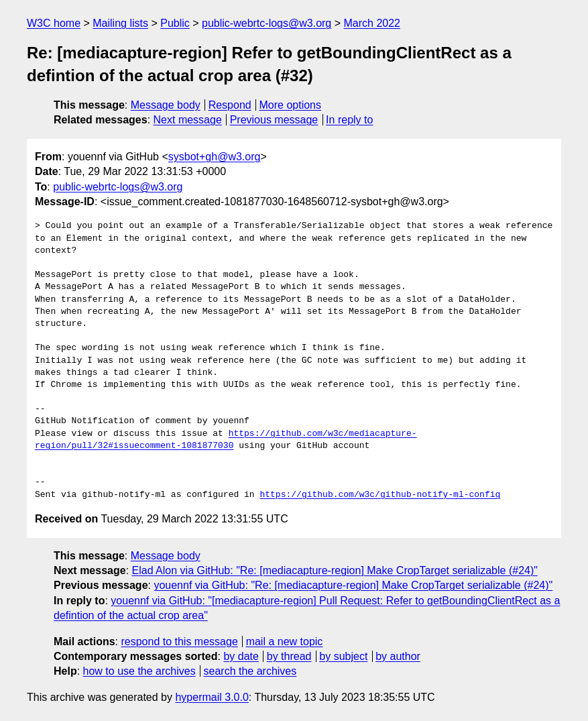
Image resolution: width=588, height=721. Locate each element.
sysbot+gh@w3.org (215, 157)
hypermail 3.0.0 (212, 697)
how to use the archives (139, 671)
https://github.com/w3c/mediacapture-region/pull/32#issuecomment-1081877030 (226, 440)
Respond (230, 105)
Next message (188, 120)
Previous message (274, 120)
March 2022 (372, 23)
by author (398, 656)
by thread (289, 656)
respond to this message (179, 642)
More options (291, 105)
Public (175, 23)
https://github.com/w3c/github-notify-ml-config (380, 495)
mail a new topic (285, 642)
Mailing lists (120, 23)
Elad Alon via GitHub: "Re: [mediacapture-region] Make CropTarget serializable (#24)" (335, 570)
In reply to (349, 120)
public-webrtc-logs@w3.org (267, 23)
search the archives (250, 671)
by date (241, 656)
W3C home (54, 23)
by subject (343, 656)
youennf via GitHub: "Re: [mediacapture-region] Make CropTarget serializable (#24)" (353, 585)
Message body (166, 105)
